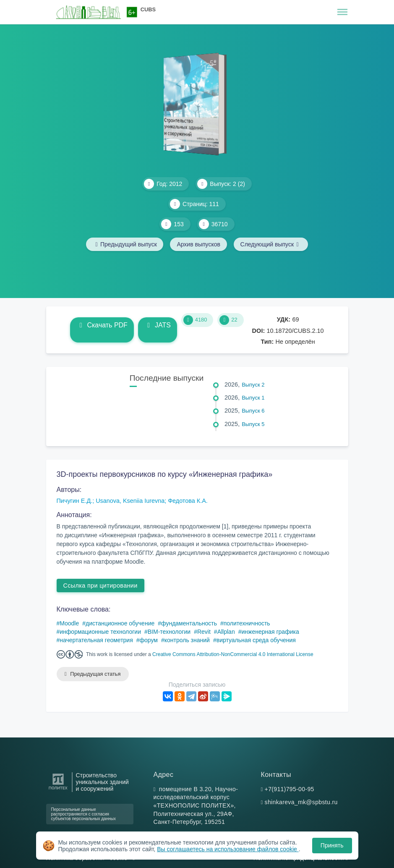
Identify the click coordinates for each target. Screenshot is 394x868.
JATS (158, 325)
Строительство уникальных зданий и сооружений (102, 782)
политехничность (247, 623)
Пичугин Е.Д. (75, 501)
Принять (332, 845)
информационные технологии (100, 632)
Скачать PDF (102, 325)
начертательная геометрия (96, 640)
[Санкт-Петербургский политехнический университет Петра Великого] (58, 790)
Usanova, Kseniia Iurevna (130, 501)
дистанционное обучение (120, 623)
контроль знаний (187, 640)
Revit (204, 632)
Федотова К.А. (188, 501)
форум (149, 640)
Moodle (69, 623)
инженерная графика (270, 632)
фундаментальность (189, 623)
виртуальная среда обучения (256, 640)
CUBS (148, 9)
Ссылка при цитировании (100, 586)
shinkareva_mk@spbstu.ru (301, 803)
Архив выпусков (198, 244)
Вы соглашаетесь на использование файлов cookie (228, 849)
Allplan (226, 632)
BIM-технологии (169, 632)
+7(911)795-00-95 (290, 789)
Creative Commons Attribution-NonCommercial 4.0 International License (233, 654)
